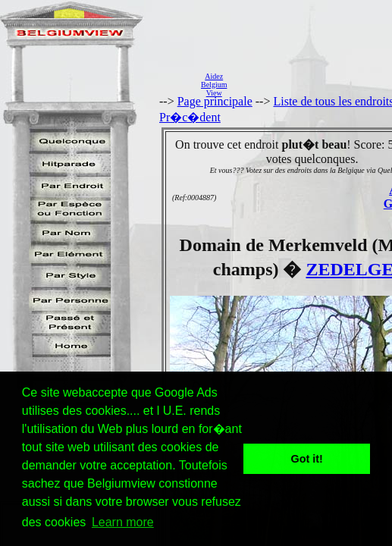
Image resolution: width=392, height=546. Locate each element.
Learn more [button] (123, 522)
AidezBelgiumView (214, 85)
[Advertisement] (314, 84)
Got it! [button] (307, 459)
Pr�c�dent (190, 117)
